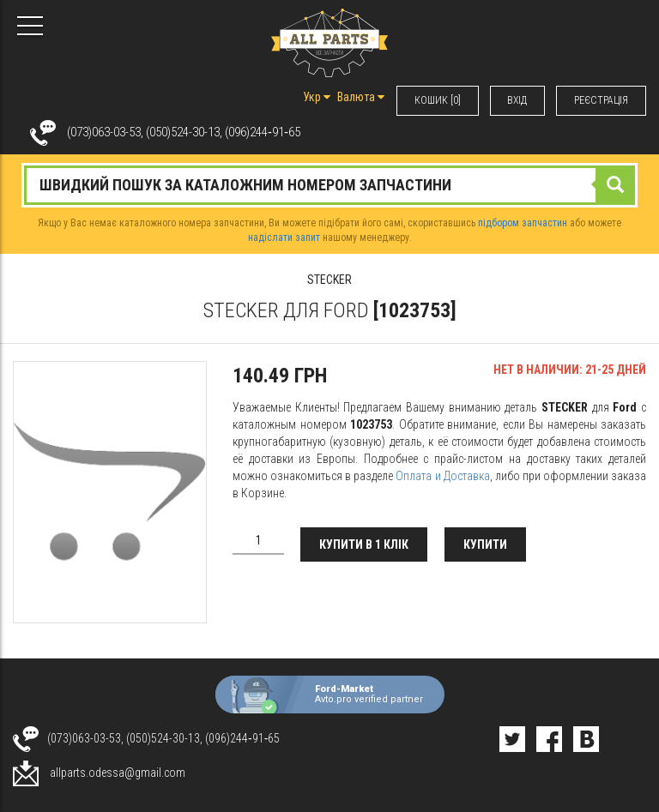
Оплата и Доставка (442, 476)
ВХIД (517, 100)
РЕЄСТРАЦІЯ (601, 100)
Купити (486, 544)
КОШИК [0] (437, 100)
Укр (316, 97)
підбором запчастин (523, 223)
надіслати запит (284, 238)
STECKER (329, 280)
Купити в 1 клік (365, 544)
